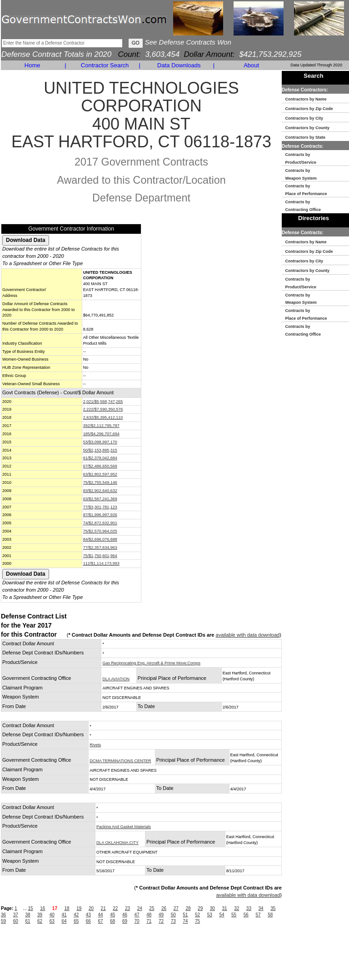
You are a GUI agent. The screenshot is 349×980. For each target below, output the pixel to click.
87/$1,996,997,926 (100, 515)
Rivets (95, 745)
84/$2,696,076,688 (100, 539)
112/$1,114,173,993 (101, 563)
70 (137, 921)
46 (125, 915)
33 (249, 908)
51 (185, 915)
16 (42, 908)
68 (112, 921)
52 (197, 915)
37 (16, 915)
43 (88, 915)
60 (16, 921)
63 (52, 921)
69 (125, 921)
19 (79, 908)
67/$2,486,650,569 (100, 466)
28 (188, 908)
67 (101, 921)
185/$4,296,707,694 (101, 434)
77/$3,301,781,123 (100, 507)
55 (234, 915)
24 (140, 908)
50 (173, 915)
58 (270, 915)
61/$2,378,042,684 (100, 458)
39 (40, 915)
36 (3, 915)
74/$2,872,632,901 (100, 523)
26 (164, 908)
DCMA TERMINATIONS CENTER (120, 761)
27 (176, 908)
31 (224, 908)
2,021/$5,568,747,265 (103, 402)
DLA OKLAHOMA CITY (117, 843)
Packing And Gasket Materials (124, 827)
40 (52, 915)
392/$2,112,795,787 (101, 426)
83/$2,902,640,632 (100, 491)
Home (32, 65)
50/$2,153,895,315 (100, 450)
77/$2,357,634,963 (100, 548)
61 (27, 921)
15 (30, 908)
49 (161, 915)
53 (210, 915)
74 (185, 921)
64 (64, 921)
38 (27, 915)
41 (64, 915)
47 (137, 915)
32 (237, 908)
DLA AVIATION (116, 679)
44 (101, 915)
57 (258, 915)
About (251, 65)
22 (115, 908)
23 (127, 908)
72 (161, 921)
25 (152, 908)
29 (200, 908)
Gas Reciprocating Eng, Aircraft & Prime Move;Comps (151, 663)
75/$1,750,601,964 (100, 556)
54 (222, 915)
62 (40, 921)
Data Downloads (179, 65)
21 (103, 908)
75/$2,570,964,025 (100, 531)
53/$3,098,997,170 (100, 442)
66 (88, 921)
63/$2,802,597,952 (100, 474)
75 (197, 921)
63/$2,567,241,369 (100, 499)
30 (212, 908)
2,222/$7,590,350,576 (103, 409)
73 (173, 921)
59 (3, 921)
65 (76, 921)
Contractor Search (105, 65)
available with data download (248, 635)
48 (149, 915)
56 (246, 915)
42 (76, 915)
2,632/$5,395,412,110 (103, 417)
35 (273, 908)
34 (261, 908)
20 (91, 908)
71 (149, 921)
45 (112, 915)
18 (67, 908)
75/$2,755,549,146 (100, 482)
